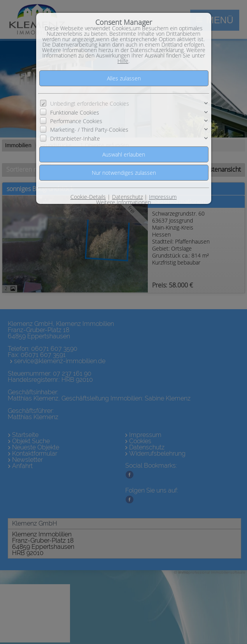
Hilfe (123, 61)
